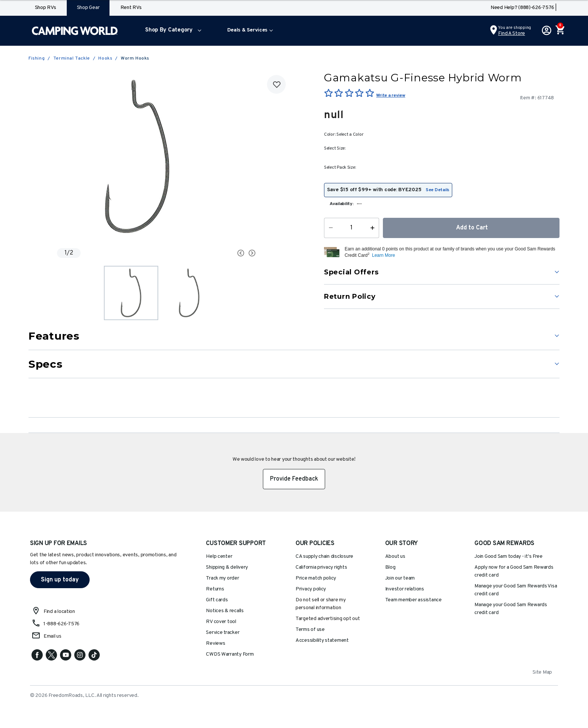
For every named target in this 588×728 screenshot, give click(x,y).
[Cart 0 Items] (559, 31)
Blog (390, 567)
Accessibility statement (322, 640)
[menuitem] (172, 31)
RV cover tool (221, 622)
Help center (219, 556)
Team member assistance (413, 600)
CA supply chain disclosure (324, 556)
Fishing (37, 58)
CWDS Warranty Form (230, 654)
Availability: (342, 204)
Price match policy (316, 578)
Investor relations (405, 589)
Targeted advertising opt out (328, 619)
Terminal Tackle (72, 58)
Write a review (391, 96)
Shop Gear (88, 8)
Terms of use (310, 630)
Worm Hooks (135, 58)
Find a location (59, 612)
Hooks (105, 58)
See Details (437, 190)
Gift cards (217, 600)
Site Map (542, 672)
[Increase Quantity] (374, 228)
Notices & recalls (225, 611)
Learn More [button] (383, 255)
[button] (172, 31)
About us (395, 556)
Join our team (400, 578)
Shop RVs (46, 8)
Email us (52, 636)
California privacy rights (321, 567)
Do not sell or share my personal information (321, 604)
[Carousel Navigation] (213, 253)
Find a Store (511, 34)
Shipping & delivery (227, 567)
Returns (215, 589)
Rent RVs (131, 8)
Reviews (215, 643)
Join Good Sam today (508, 556)
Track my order (222, 578)
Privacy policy (311, 589)
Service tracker (223, 633)
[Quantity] (352, 228)
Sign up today (60, 580)
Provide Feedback (294, 479)
